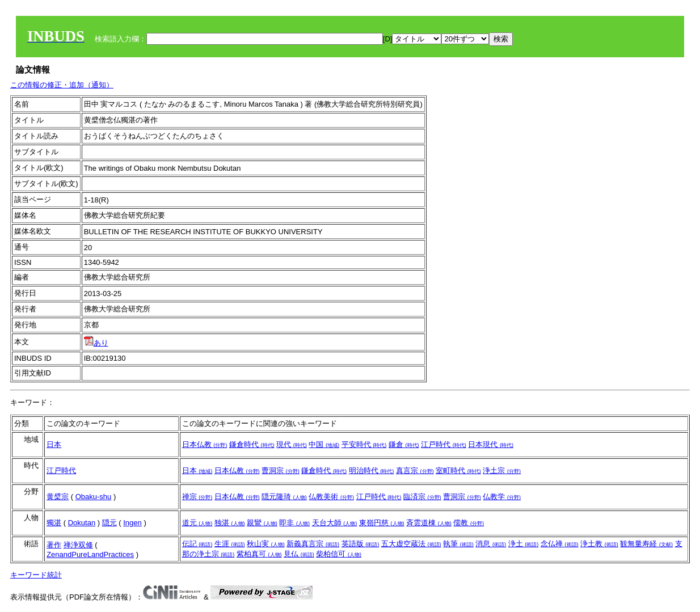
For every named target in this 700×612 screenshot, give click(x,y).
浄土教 (599, 544)
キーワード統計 (36, 575)
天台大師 (335, 523)
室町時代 (458, 470)
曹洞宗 (281, 470)
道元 (197, 523)
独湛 (230, 523)
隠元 (109, 523)
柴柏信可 (339, 554)
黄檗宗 (58, 497)
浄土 (524, 544)
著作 (54, 545)
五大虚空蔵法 (411, 544)
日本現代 (491, 444)
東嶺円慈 (382, 523)
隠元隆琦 (284, 497)
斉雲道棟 (429, 523)
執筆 (458, 544)
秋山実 (266, 544)
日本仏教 (205, 444)
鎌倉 (404, 444)
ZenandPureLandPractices (90, 554)
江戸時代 (444, 444)
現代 (292, 444)
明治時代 (372, 470)
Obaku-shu (94, 497)
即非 (294, 523)
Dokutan (82, 523)
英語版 (360, 544)
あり (96, 343)
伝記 (197, 544)
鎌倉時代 (252, 444)
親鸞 (262, 523)
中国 (324, 444)
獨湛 (54, 523)
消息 (491, 544)
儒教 (469, 523)
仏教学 (502, 497)
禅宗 (197, 497)
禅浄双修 (78, 545)
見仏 (299, 554)
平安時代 (364, 444)
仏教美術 (331, 497)
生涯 (230, 544)
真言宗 (415, 470)
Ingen (132, 523)
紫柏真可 (259, 554)
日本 (54, 444)
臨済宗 (422, 497)
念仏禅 (560, 544)
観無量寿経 (646, 544)
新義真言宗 (313, 544)
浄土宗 (502, 470)
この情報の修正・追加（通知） (62, 85)
